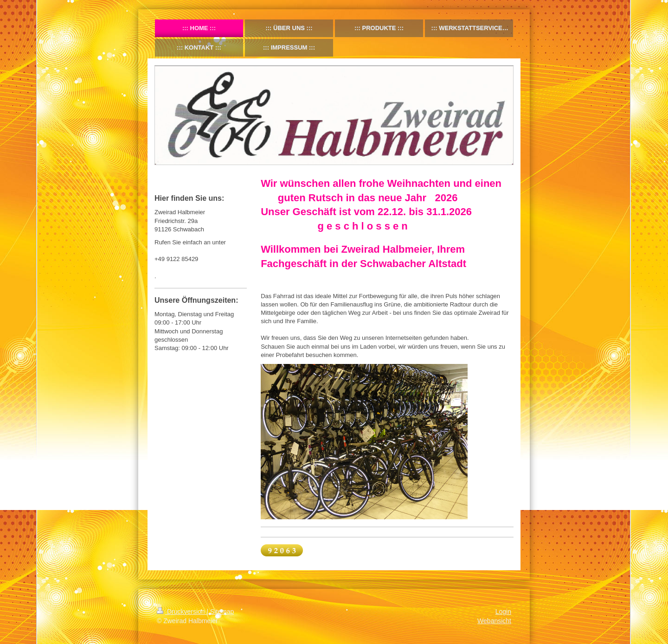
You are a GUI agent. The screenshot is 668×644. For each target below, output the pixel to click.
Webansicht (494, 621)
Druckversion (182, 612)
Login (503, 612)
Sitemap (222, 612)
